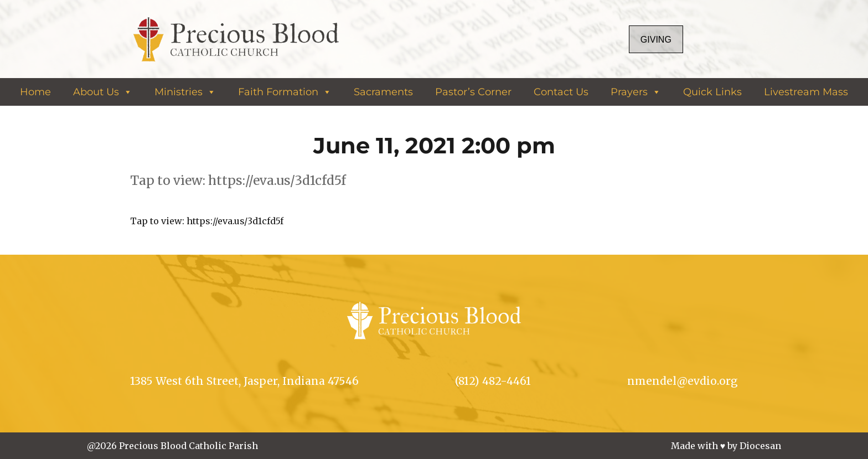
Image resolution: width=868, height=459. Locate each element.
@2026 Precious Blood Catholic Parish (172, 446)
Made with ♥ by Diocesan (726, 446)
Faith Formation (285, 92)
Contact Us (561, 92)
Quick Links (712, 92)
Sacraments (383, 92)
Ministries (185, 92)
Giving (656, 40)
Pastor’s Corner (473, 92)
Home (35, 92)
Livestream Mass (806, 92)
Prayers (636, 92)
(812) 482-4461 (493, 381)
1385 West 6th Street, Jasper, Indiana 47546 (244, 381)
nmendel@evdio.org (683, 381)
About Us (103, 92)
